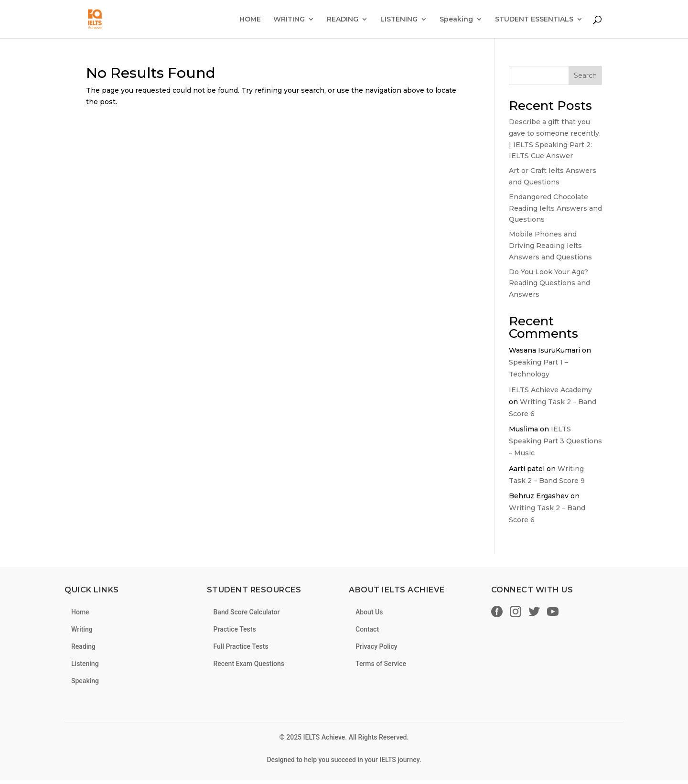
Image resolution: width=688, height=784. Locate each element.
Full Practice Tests (241, 646)
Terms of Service (381, 664)
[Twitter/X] (534, 613)
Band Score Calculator (247, 612)
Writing (82, 629)
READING (343, 20)
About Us (369, 612)
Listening (85, 664)
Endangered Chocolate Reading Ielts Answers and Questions (555, 208)
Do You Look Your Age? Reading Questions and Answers (549, 283)
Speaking (456, 20)
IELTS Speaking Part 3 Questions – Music (555, 441)
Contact (367, 629)
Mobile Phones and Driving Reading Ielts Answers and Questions (550, 246)
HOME (250, 20)
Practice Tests (235, 629)
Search (585, 75)
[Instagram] (516, 613)
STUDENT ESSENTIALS (534, 20)
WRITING (289, 20)
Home (80, 612)
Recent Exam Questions (249, 664)
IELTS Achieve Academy (550, 390)
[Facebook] (497, 613)
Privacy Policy (376, 646)
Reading (83, 646)
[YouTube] (553, 613)
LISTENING (399, 20)
